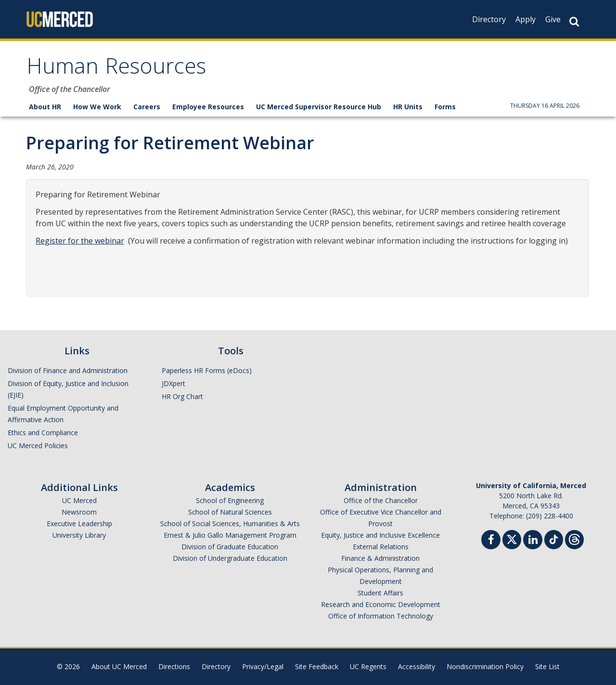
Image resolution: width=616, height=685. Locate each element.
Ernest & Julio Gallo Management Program (230, 535)
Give (553, 19)
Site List (547, 666)
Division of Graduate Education (230, 547)
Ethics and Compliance (43, 433)
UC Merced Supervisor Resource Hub (319, 107)
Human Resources (116, 69)
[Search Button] (574, 21)
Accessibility (417, 666)
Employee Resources (208, 107)
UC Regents (368, 666)
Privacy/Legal (263, 666)
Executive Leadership (79, 523)
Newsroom (79, 512)
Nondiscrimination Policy (485, 666)
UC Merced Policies (38, 446)
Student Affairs (380, 593)
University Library (79, 535)
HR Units (408, 107)
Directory (489, 19)
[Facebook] (491, 541)
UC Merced (79, 500)
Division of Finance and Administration (68, 370)
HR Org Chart (182, 396)
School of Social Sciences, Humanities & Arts (230, 523)
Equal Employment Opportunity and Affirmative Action (63, 414)
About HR (45, 107)
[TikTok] (554, 538)
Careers (147, 107)
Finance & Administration (380, 558)
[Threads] (574, 538)
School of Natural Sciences (230, 512)
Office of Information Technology (381, 616)
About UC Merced (119, 666)
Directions (174, 666)
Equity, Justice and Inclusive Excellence (380, 535)
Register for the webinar (80, 241)
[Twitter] (512, 538)
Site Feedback (317, 666)
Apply (526, 19)
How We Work (97, 107)
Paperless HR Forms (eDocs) (207, 370)
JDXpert (173, 383)
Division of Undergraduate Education (230, 558)
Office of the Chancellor (381, 500)
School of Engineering (230, 500)
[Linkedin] (533, 541)
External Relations (381, 547)
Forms (445, 107)
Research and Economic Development (381, 604)
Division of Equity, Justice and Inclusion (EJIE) (68, 389)
